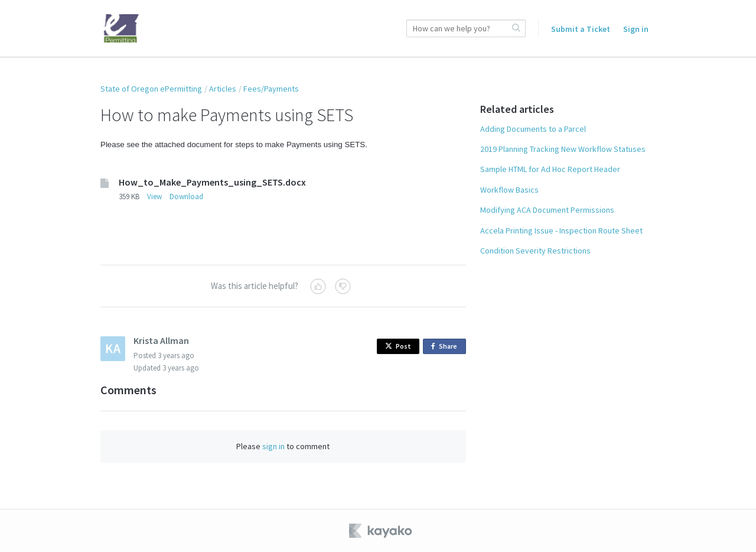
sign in (273, 446)
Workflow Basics (509, 190)
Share (446, 347)
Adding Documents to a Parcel (533, 129)
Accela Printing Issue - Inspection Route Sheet (561, 230)
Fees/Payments (271, 89)
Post (398, 346)
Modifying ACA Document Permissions (547, 210)
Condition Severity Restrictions (535, 251)
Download (186, 197)
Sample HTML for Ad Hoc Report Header (550, 169)
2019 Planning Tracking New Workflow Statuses (563, 149)
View (154, 197)
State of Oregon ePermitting (151, 89)
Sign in (636, 29)
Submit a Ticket (581, 29)
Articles (223, 89)
